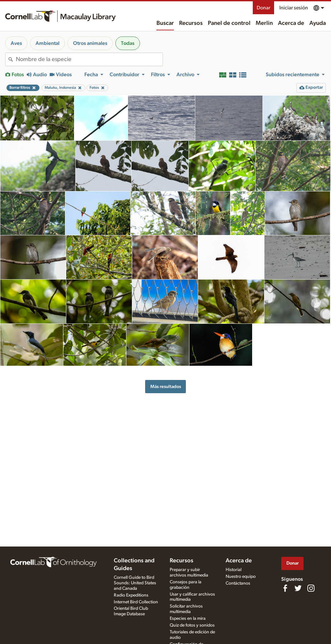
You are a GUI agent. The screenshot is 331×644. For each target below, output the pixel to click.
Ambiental (48, 43)
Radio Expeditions (131, 595)
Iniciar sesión (294, 8)
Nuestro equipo (241, 577)
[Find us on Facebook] (285, 588)
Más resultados (166, 387)
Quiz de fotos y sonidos (192, 625)
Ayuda (318, 23)
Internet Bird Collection (136, 602)
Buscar (165, 23)
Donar (263, 8)
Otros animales (90, 43)
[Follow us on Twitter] (298, 588)
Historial (234, 570)
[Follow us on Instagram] (311, 588)
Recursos (191, 23)
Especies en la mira (188, 618)
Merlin (264, 23)
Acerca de (291, 23)
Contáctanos (238, 583)
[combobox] (89, 59)
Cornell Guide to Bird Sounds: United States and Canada (135, 583)
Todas (128, 43)
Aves (16, 43)
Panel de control (229, 23)
